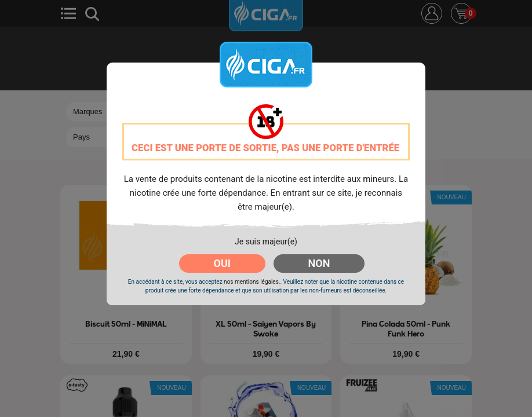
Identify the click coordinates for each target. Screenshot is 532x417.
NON (319, 263)
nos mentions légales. (252, 282)
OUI (222, 263)
